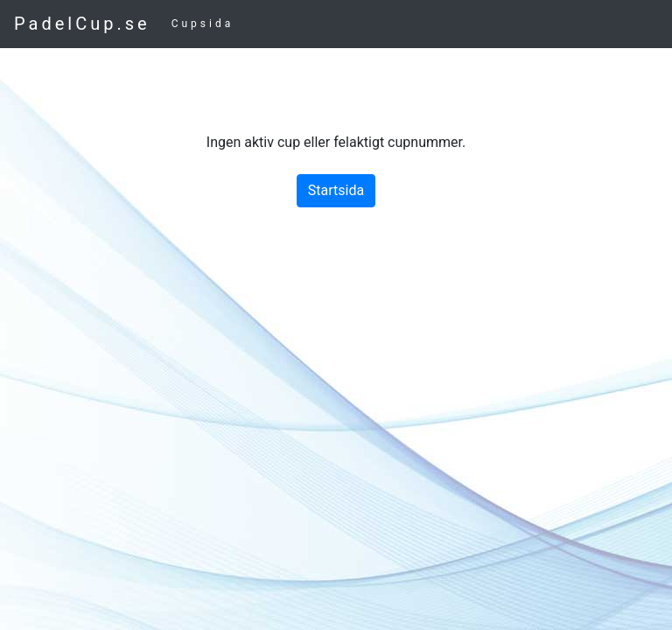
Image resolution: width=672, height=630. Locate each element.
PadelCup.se (82, 24)
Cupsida (203, 24)
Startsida (336, 190)
